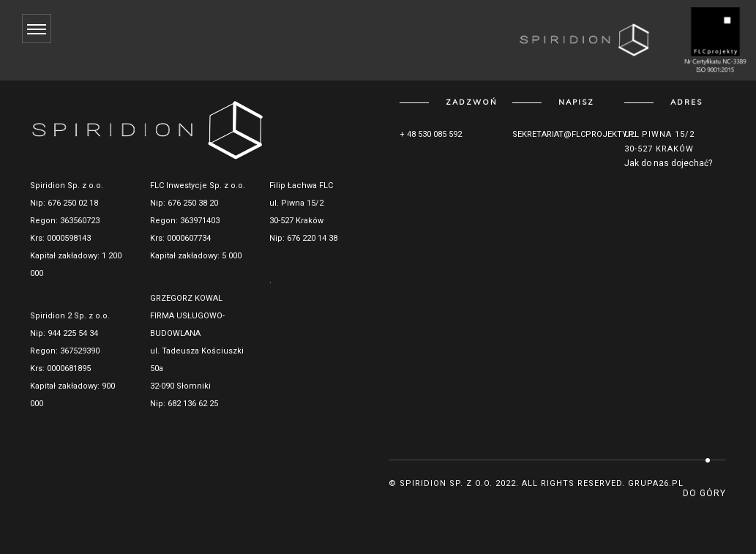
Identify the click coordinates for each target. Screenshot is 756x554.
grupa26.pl (656, 483)
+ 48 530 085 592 (431, 134)
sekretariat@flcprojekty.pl (576, 134)
